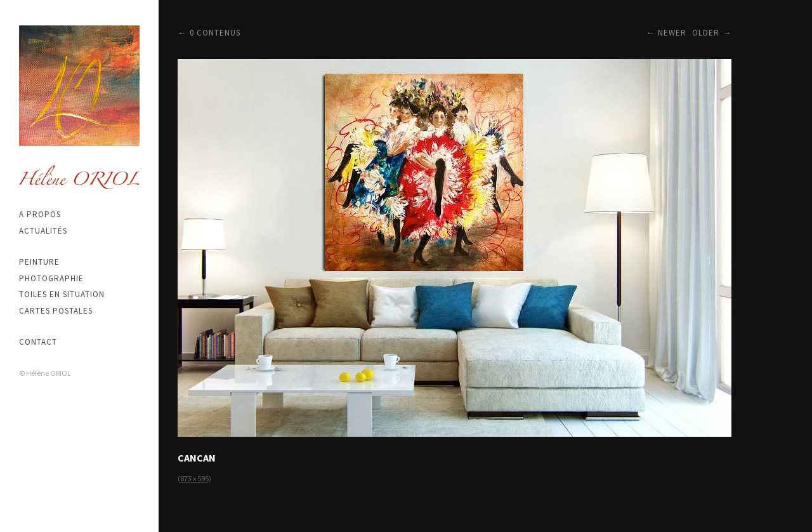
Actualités (43, 231)
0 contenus (215, 33)
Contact (38, 342)
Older (706, 33)
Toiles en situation (62, 294)
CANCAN (197, 458)
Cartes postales (56, 311)
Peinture (39, 262)
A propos (40, 214)
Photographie (51, 278)
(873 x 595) (194, 478)
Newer (672, 33)
